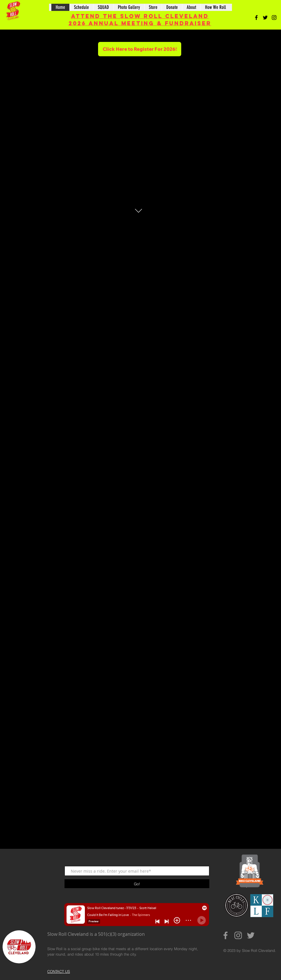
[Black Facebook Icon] (256, 18)
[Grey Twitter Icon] (251, 935)
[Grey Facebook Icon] (226, 935)
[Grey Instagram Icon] (238, 935)
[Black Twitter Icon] (265, 18)
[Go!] (137, 884)
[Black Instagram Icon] (274, 18)
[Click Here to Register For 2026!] (140, 49)
